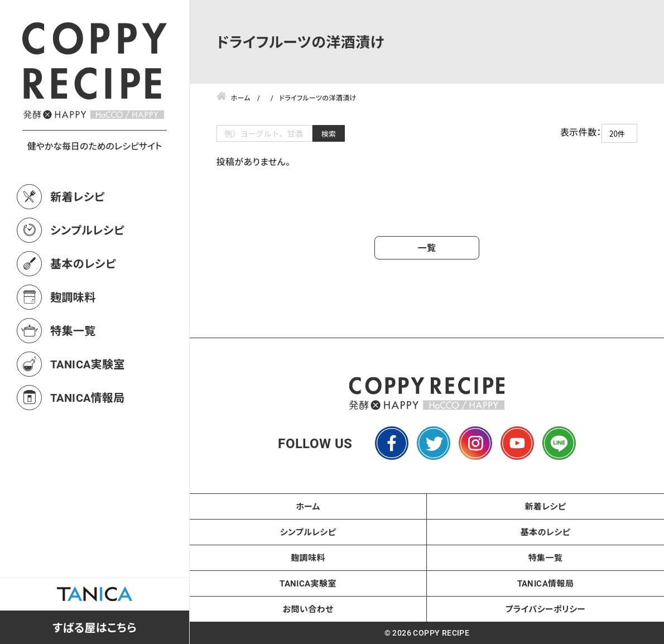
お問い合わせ (308, 609)
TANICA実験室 (88, 364)
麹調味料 (73, 297)
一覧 (427, 247)
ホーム (308, 506)
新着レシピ (78, 196)
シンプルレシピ (87, 230)
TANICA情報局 (88, 397)
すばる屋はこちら (95, 627)
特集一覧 (73, 330)
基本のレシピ (83, 263)
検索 (329, 134)
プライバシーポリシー (546, 609)
